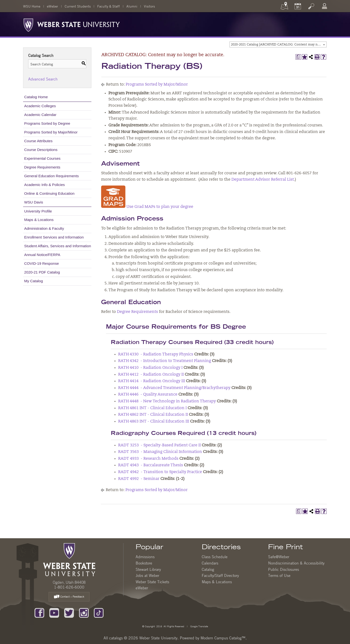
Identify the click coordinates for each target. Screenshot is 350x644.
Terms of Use (279, 575)
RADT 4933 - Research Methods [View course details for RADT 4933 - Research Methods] (148, 459)
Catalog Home (36, 97)
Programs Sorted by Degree (47, 123)
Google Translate (199, 626)
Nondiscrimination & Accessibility (296, 563)
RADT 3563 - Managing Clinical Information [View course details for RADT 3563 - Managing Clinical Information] (160, 452)
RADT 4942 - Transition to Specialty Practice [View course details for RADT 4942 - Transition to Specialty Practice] (160, 472)
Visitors (149, 6)
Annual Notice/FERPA (42, 255)
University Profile (38, 211)
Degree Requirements (42, 167)
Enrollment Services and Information (54, 237)
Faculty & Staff (109, 6)
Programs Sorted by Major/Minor (51, 132)
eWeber (52, 6)
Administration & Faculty (44, 228)
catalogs (116, 638)
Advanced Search (43, 79)
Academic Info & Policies (45, 185)
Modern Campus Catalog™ (223, 638)
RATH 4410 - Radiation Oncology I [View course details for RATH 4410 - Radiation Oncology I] (150, 368)
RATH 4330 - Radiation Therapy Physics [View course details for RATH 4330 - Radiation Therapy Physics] (156, 354)
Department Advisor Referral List (263, 180)
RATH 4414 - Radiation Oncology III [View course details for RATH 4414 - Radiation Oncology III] (152, 381)
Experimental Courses (42, 158)
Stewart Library (148, 569)
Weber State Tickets (152, 582)
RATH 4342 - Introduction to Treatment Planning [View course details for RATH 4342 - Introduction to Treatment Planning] (165, 361)
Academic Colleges (40, 106)
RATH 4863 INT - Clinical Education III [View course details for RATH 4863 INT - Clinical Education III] (154, 422)
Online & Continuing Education (49, 193)
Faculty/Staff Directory (220, 575)
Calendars (210, 563)
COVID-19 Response (42, 263)
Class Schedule (215, 557)
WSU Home (32, 6)
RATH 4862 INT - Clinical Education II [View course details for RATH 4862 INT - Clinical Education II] (153, 415)
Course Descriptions (41, 150)
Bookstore (144, 563)
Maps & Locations (39, 220)
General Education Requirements (52, 176)
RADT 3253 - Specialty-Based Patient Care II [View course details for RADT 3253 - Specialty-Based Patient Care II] (159, 445)
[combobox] (278, 44)
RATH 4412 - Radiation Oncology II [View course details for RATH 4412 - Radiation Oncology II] (151, 375)
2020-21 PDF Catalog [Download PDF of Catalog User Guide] (42, 272)
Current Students (78, 6)
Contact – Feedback (69, 597)
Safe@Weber (279, 557)
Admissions (145, 557)
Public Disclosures (284, 569)
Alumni (132, 6)
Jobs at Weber (147, 575)
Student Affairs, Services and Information (58, 246)
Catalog (208, 569)
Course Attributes (39, 141)
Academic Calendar (40, 115)
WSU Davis (34, 202)
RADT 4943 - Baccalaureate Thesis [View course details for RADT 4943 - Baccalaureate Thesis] (151, 465)
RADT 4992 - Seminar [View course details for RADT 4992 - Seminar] (139, 479)
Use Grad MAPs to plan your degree (147, 207)
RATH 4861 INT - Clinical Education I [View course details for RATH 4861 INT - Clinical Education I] (152, 408)
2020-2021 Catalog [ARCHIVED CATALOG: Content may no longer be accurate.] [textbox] (279, 45)
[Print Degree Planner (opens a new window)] (298, 57)
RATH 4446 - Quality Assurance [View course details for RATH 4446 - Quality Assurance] (148, 395)
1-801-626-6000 (69, 587)
